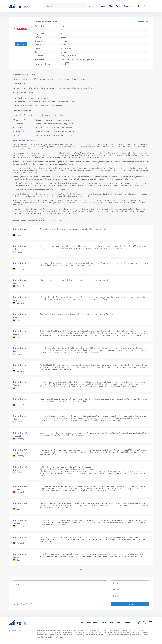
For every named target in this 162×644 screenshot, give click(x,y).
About (103, 6)
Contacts (128, 6)
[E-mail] (130, 596)
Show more (81, 569)
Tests (118, 6)
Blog (111, 6)
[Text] (60, 589)
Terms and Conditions (88, 623)
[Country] (130, 589)
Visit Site (21, 44)
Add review (130, 604)
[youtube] (150, 6)
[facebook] (139, 6)
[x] (145, 6)
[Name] (130, 583)
